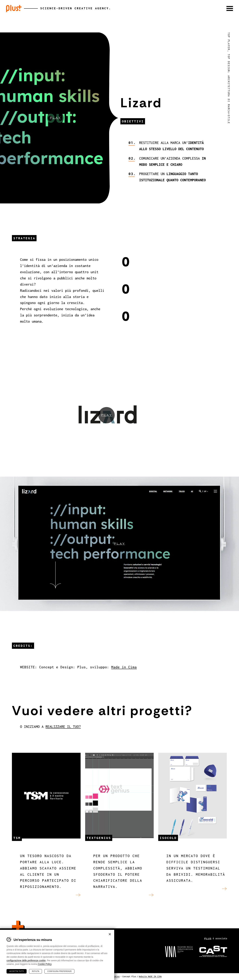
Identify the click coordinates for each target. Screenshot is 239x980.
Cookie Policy (45, 964)
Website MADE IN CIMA (150, 977)
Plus (14, 8)
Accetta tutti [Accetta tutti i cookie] (17, 971)
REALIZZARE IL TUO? (63, 727)
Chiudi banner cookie (110, 934)
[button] (230, 8)
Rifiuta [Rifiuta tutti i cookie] (36, 971)
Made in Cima (124, 667)
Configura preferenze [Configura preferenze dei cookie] (59, 971)
